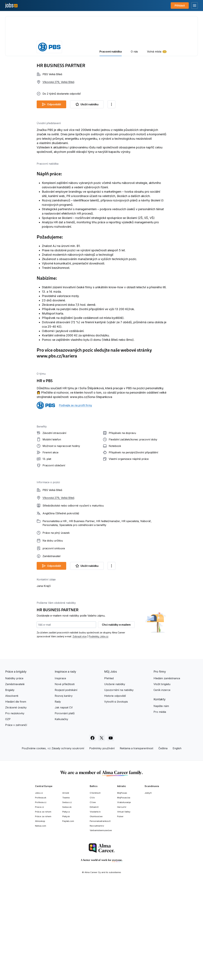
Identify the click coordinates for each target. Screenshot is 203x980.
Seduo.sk (67, 904)
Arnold (66, 890)
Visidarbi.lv (95, 909)
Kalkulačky (61, 816)
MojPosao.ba (124, 895)
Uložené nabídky (115, 781)
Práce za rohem (43, 914)
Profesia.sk (41, 895)
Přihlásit (180, 6)
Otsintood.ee (96, 914)
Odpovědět (51, 104)
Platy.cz (66, 909)
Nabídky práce (14, 776)
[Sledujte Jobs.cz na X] (102, 835)
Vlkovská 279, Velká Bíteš (58, 82)
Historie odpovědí (115, 793)
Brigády (10, 787)
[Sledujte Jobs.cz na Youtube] (111, 835)
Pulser (120, 914)
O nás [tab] (134, 52)
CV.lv (92, 895)
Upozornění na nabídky (119, 787)
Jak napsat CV (64, 805)
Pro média (160, 809)
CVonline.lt (95, 890)
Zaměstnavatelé (15, 781)
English (177, 846)
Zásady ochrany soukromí (68, 846)
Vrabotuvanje (124, 899)
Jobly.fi (148, 890)
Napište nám (161, 803)
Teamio (66, 895)
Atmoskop (40, 918)
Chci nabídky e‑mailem (116, 722)
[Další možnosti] (111, 104)
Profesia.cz (41, 899)
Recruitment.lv (97, 923)
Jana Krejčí (44, 683)
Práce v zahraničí (16, 822)
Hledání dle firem (16, 799)
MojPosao (122, 890)
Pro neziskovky (15, 811)
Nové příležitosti (65, 781)
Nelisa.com (41, 923)
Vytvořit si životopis (116, 799)
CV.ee (93, 899)
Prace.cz (40, 904)
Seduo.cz (67, 899)
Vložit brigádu (162, 781)
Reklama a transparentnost (136, 846)
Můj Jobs (111, 769)
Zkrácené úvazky (16, 805)
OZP (8, 816)
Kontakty (160, 796)
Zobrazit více (80, 734)
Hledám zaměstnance (167, 776)
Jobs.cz (39, 890)
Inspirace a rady (65, 769)
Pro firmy (160, 769)
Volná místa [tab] (154, 52)
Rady (58, 799)
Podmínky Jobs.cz (99, 734)
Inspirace (60, 776)
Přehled (109, 776)
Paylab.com (68, 918)
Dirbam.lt (94, 904)
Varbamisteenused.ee (101, 927)
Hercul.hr (122, 904)
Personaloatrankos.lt (100, 918)
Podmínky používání (102, 846)
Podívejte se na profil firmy (75, 405)
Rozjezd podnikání (66, 787)
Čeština (163, 846)
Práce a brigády (16, 769)
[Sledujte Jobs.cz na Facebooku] (92, 835)
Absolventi (12, 793)
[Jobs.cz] (11, 6)
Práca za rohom (43, 909)
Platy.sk (66, 914)
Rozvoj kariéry (64, 793)
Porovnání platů (65, 811)
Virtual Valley (124, 909)
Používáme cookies (34, 846)
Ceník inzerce (162, 787)
